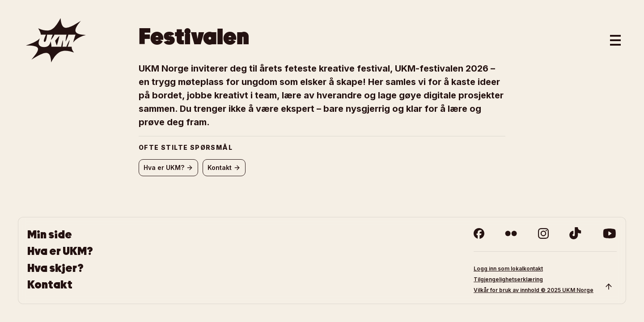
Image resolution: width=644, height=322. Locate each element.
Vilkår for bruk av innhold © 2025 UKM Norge (534, 290)
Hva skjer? (55, 268)
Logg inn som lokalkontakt (508, 269)
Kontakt (50, 285)
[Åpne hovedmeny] (615, 40)
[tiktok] (575, 233)
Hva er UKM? (60, 251)
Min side (50, 235)
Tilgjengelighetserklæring (508, 279)
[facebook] (479, 233)
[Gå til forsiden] (56, 40)
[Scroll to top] (609, 287)
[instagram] (543, 233)
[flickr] (511, 233)
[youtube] (609, 233)
